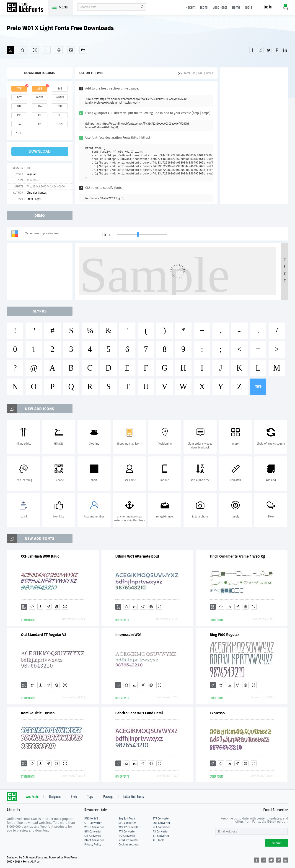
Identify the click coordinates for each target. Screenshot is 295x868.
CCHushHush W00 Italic (40, 556)
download (40, 151)
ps (40, 115)
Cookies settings (129, 845)
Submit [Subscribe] (277, 843)
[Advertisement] (254, 136)
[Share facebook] (252, 50)
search (142, 7)
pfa (40, 106)
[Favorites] (23, 50)
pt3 (19, 115)
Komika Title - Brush (38, 713)
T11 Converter (161, 836)
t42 (19, 124)
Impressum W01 (128, 635)
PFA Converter (161, 827)
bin (60, 106)
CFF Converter (93, 836)
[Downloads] (40, 607)
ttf (19, 89)
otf (19, 106)
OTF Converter (93, 823)
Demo (236, 8)
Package (108, 797)
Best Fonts (220, 8)
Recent (190, 8)
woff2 (60, 97)
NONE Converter (128, 840)
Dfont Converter (94, 840)
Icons (204, 8)
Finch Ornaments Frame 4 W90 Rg (237, 556)
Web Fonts (32, 797)
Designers (55, 797)
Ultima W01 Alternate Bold (137, 556)
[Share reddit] (261, 50)
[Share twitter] (269, 50)
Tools (248, 8)
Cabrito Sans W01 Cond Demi (139, 713)
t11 (39, 124)
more (258, 387)
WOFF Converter (94, 827)
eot (19, 97)
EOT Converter (161, 823)
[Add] (11, 50)
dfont (60, 124)
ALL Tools (159, 840)
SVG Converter (127, 823)
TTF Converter (161, 819)
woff (39, 97)
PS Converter (161, 832)
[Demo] (35, 50)
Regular (31, 174)
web (40, 89)
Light (38, 199)
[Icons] (71, 50)
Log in (268, 7)
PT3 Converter (127, 832)
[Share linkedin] (285, 50)
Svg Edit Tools (127, 819)
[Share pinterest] (277, 50)
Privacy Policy (93, 845)
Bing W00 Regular (224, 635)
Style (74, 797)
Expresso (217, 713)
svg (60, 89)
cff (60, 115)
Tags (90, 797)
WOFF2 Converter (129, 827)
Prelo (30, 199)
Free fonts (27, 8)
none (19, 133)
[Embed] (57, 607)
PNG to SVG (91, 819)
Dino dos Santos (36, 193)
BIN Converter (93, 832)
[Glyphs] (47, 50)
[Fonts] (83, 50)
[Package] (59, 50)
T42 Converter (127, 836)
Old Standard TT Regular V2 (44, 635)
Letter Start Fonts (134, 797)
